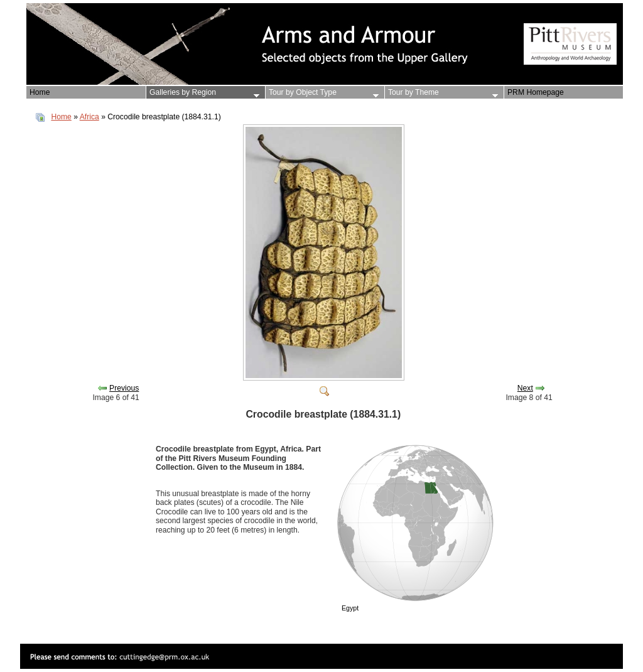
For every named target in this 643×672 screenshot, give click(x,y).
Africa (89, 117)
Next (525, 388)
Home (61, 117)
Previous (124, 388)
